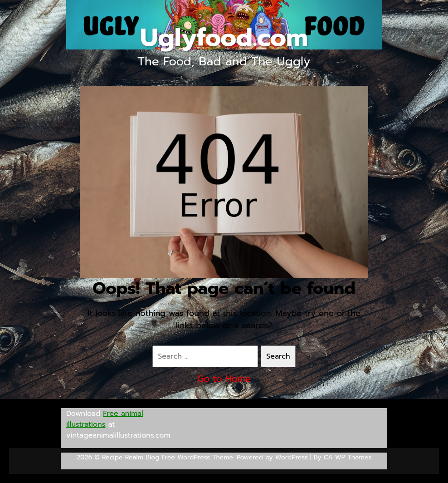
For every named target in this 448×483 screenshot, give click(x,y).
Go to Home (224, 379)
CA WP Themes (348, 457)
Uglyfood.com (224, 37)
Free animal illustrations (105, 419)
